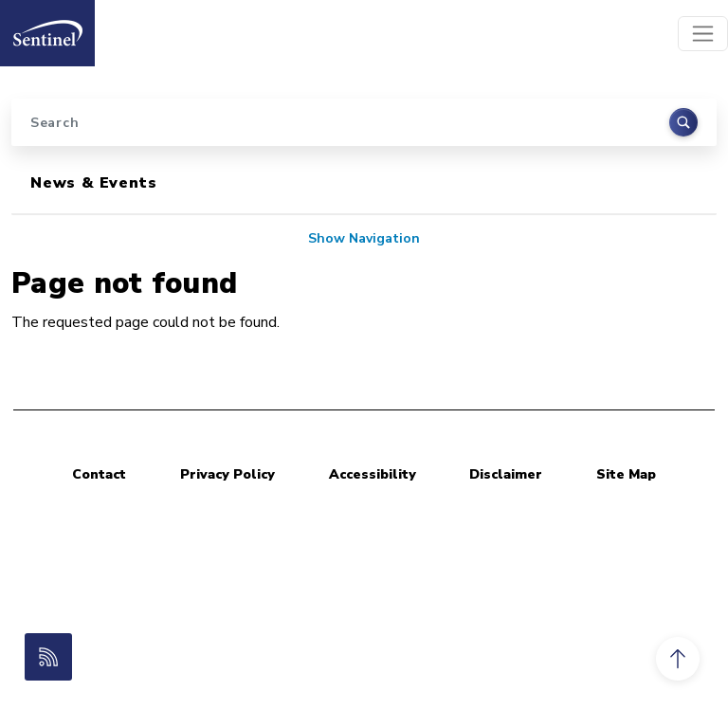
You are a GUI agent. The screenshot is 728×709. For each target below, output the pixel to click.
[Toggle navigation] (703, 34)
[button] (678, 659)
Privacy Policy (227, 474)
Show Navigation (364, 238)
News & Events (93, 183)
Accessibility (373, 474)
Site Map (626, 474)
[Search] (364, 122)
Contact (99, 474)
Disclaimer (506, 474)
